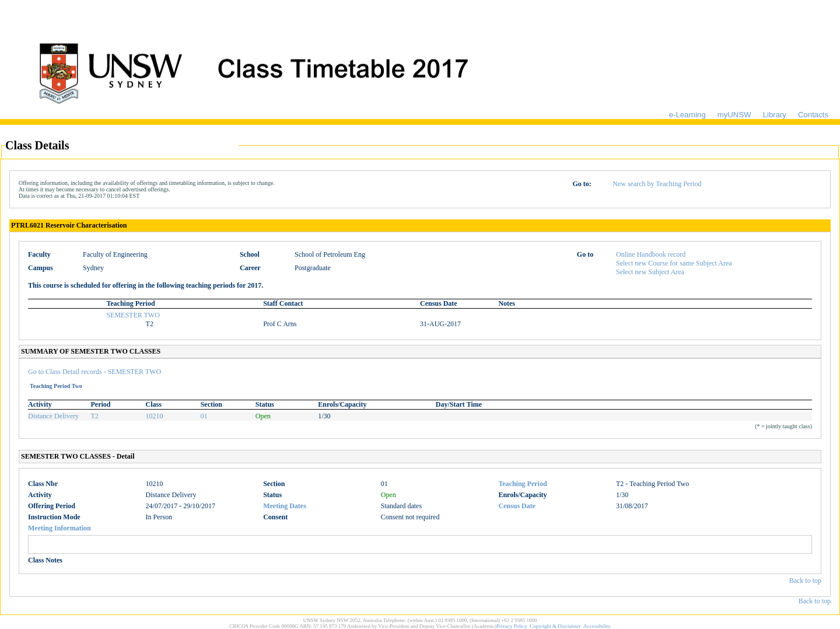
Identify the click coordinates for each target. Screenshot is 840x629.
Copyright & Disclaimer (555, 626)
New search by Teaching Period (657, 184)
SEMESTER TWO (133, 315)
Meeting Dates (285, 506)
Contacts (813, 115)
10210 (155, 416)
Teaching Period (522, 484)
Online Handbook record (651, 254)
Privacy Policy (512, 626)
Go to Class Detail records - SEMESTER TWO (94, 372)
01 (204, 416)
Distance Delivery (53, 416)
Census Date (517, 506)
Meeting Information (60, 528)
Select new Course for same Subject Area (674, 263)
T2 (95, 416)
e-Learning (687, 115)
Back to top (805, 581)
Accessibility (597, 626)
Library (775, 115)
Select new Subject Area (650, 272)
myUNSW (734, 115)
